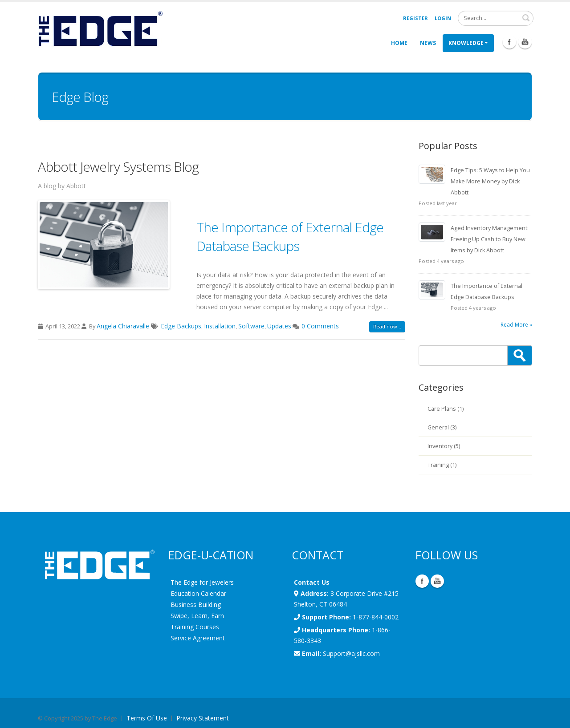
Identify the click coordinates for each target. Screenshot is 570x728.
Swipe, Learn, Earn (197, 616)
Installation (220, 326)
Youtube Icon (525, 42)
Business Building (196, 605)
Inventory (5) (444, 446)
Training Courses (195, 627)
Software (251, 326)
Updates (279, 326)
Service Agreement (198, 638)
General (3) (442, 427)
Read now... (387, 326)
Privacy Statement (203, 718)
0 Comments (320, 326)
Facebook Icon (509, 42)
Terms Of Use (147, 718)
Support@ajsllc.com (351, 653)
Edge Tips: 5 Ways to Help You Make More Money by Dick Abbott (490, 181)
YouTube (437, 581)
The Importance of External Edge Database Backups (290, 237)
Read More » (516, 325)
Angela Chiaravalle (124, 326)
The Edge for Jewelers (202, 582)
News (428, 43)
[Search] (496, 18)
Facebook (422, 581)
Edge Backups (181, 326)
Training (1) (442, 465)
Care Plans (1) (446, 409)
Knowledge (468, 43)
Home (399, 43)
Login (443, 18)
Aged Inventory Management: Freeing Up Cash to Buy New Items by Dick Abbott (490, 239)
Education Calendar (198, 593)
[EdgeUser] (100, 30)
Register (415, 18)
